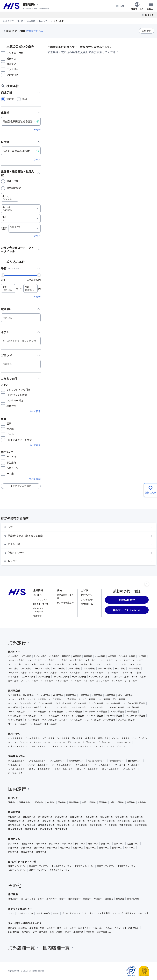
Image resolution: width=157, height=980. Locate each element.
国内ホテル (14, 839)
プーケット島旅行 (16, 660)
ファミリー (12, 69)
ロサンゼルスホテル (17, 746)
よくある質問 (87, 599)
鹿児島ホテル (27, 852)
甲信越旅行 (74, 802)
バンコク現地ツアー (97, 761)
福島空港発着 (137, 817)
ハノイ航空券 (104, 699)
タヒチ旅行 (13, 677)
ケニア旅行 (117, 681)
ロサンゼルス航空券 (32, 707)
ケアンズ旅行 (50, 673)
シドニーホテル (101, 746)
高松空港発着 (14, 825)
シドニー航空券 (32, 720)
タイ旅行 (142, 656)
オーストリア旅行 (42, 668)
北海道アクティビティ (84, 866)
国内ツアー (14, 798)
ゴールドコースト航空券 (70, 720)
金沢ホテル (119, 844)
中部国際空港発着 (16, 821)
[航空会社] (21, 318)
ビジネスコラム (104, 932)
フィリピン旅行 (34, 660)
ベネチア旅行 (87, 664)
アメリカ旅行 (44, 677)
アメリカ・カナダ (25, 913)
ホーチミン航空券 (87, 699)
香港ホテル (103, 738)
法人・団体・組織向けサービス (25, 923)
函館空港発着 (76, 817)
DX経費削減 (14, 932)
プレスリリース (40, 599)
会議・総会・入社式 (103, 928)
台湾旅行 (77, 656)
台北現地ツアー (135, 761)
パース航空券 (109, 720)
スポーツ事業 (56, 932)
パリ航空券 (132, 711)
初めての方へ (87, 595)
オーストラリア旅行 (17, 673)
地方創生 (90, 932)
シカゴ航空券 (133, 707)
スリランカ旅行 (15, 664)
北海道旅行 (39, 802)
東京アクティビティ (106, 866)
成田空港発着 (29, 817)
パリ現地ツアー (130, 769)
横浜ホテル (80, 844)
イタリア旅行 (46, 664)
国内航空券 (14, 812)
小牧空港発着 (33, 821)
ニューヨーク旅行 (120, 677)
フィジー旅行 (112, 673)
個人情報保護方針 (65, 602)
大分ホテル (13, 852)
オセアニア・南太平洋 (99, 913)
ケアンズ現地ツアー (103, 765)
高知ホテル (91, 848)
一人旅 (10, 473)
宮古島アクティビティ (62, 866)
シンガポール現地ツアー (38, 765)
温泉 (9, 423)
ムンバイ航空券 (96, 703)
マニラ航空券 (55, 699)
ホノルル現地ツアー (17, 761)
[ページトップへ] (147, 584)
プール (10, 434)
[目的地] (21, 151)
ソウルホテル (63, 738)
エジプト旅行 (103, 681)
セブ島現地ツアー (117, 761)
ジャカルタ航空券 (63, 703)
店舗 (120, 6)
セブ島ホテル (89, 742)
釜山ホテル (77, 738)
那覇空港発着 (31, 829)
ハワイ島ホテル (32, 738)
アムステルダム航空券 (135, 716)
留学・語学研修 (40, 932)
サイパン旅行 (40, 656)
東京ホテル (13, 844)
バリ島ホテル (104, 742)
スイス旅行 (26, 668)
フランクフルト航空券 (48, 716)
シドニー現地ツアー (17, 769)
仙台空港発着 (122, 817)
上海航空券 (84, 695)
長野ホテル (106, 844)
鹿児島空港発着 (15, 829)
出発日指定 (12, 181)
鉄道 (25, 99)
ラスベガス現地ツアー (64, 769)
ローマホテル (84, 746)
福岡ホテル (104, 848)
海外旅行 (19, 642)
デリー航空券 (80, 703)
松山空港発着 (29, 825)
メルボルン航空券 (126, 720)
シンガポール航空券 (37, 699)
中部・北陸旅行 (89, 802)
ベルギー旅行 (59, 668)
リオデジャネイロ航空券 (96, 711)
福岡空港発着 (63, 825)
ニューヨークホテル (122, 742)
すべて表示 (35, 411)
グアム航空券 (14, 707)
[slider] (3, 275)
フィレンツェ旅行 (104, 664)
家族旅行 (87, 899)
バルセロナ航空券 (95, 716)
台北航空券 (58, 695)
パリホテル (53, 746)
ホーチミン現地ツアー (62, 765)
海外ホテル (14, 734)
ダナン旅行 (90, 660)
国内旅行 (19, 789)
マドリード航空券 (114, 716)
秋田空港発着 (106, 817)
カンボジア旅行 (105, 660)
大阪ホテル (26, 848)
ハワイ (56, 913)
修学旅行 (26, 932)
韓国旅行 (66, 656)
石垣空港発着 (46, 829)
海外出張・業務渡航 (17, 928)
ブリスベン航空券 (92, 720)
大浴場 (10, 429)
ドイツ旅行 (13, 668)
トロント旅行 (47, 681)
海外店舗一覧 (24, 947)
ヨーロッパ (118, 913)
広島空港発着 (124, 821)
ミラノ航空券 (29, 716)
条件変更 (147, 31)
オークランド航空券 (17, 724)
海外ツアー (14, 652)
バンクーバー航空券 (37, 711)
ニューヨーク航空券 (115, 707)
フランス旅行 (122, 664)
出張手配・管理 (37, 928)
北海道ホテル (27, 844)
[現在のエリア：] (31, 4)
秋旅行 (62, 899)
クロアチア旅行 (105, 668)
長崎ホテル (117, 848)
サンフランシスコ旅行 (99, 677)
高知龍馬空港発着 (46, 825)
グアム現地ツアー (58, 761)
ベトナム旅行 (76, 660)
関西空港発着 (78, 821)
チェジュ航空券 (43, 695)
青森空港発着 (91, 817)
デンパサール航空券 (43, 703)
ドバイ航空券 (35, 724)
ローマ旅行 (60, 664)
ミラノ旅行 (73, 664)
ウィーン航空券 (15, 720)
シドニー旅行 (35, 673)
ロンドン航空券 (117, 711)
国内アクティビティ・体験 (22, 862)
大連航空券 (110, 695)
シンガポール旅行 (127, 656)
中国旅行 (112, 656)
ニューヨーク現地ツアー (88, 769)
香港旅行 (88, 656)
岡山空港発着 (139, 821)
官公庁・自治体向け (74, 932)
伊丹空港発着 (94, 821)
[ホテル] (21, 341)
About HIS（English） (39, 610)
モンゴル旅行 (31, 664)
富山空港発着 (63, 821)
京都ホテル (13, 848)
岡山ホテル (65, 848)
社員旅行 (51, 928)
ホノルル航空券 (113, 703)
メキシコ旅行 (62, 681)
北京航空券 (97, 695)
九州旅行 (142, 802)
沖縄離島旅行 (25, 802)
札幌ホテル (41, 844)
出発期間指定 (14, 188)
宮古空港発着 (61, 829)
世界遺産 (120, 899)
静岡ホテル (93, 844)
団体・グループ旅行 (66, 928)
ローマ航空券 (14, 716)
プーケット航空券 (16, 699)
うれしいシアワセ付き (18, 390)
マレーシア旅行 (123, 660)
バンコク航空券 (125, 695)
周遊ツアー (12, 64)
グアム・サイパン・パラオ (74, 913)
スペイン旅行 (74, 668)
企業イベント (84, 928)
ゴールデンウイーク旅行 (32, 899)
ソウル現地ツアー (16, 765)
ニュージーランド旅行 (92, 673)
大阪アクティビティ (17, 870)
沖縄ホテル (41, 852)
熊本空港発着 (126, 825)
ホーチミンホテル (42, 742)
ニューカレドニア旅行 (131, 673)
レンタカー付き (15, 53)
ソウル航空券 (14, 695)
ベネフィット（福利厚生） (127, 928)
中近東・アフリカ (134, 913)
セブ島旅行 (49, 660)
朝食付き (11, 58)
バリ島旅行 (62, 660)
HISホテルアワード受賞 (19, 440)
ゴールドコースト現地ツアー (128, 765)
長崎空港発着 (96, 825)
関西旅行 (103, 802)
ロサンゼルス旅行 (61, 677)
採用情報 (37, 616)
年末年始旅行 (74, 899)
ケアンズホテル (118, 746)
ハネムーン (12, 468)
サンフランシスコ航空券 (55, 707)
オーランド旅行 (138, 677)
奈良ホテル (52, 848)
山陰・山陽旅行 (117, 802)
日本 (147, 913)
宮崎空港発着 (141, 825)
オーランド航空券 (16, 711)
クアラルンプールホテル (19, 742)
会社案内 (37, 595)
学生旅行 (11, 463)
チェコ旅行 (120, 668)
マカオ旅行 (100, 656)
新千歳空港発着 (45, 817)
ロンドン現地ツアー (111, 769)
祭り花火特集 (133, 899)
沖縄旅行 (12, 802)
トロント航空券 (56, 711)
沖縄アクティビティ (17, 866)
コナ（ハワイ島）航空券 (134, 703)
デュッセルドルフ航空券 (73, 716)
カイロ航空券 (51, 724)
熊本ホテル (130, 848)
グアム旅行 (26, 656)
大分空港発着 (111, 825)
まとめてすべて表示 (21, 486)
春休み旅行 (13, 899)
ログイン (149, 15)
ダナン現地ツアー (83, 765)
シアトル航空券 (96, 707)
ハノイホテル (59, 742)
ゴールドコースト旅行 (69, 673)
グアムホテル (48, 738)
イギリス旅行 (137, 664)
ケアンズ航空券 (49, 720)
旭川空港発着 (61, 817)
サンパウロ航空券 (74, 711)
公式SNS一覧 (87, 604)
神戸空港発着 (109, 821)
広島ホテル (78, 848)
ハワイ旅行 (13, 656)
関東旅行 (62, 802)
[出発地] (21, 121)
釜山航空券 (28, 695)
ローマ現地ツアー (16, 773)
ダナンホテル (74, 742)
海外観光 (109, 899)
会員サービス (137, 6)
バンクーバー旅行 (29, 681)
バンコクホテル (140, 738)
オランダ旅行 (89, 668)
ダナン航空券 (119, 699)
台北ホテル (90, 738)
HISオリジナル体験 (17, 395)
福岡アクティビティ (38, 870)
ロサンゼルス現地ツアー (40, 769)
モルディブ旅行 (28, 677)
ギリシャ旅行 (134, 668)
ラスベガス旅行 (79, 677)
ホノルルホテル (15, 738)
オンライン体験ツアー (20, 909)
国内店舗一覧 (58, 947)
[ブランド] (21, 364)
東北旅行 (51, 802)
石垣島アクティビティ (39, 866)
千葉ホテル (67, 844)
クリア (37, 130)
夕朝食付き (12, 75)
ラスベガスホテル (37, 746)
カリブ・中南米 (43, 913)
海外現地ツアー (16, 756)
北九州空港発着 (80, 825)
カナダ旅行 (13, 681)
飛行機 (10, 99)
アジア (11, 913)
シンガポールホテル (120, 738)
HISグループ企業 (41, 604)
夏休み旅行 (52, 899)
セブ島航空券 (70, 699)
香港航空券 (71, 695)
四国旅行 (131, 802)
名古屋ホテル (133, 844)
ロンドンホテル (68, 746)
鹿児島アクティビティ (59, 870)
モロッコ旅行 (131, 681)
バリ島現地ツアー (77, 761)
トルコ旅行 (89, 681)
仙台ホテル (54, 844)
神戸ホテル (39, 848)
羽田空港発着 (14, 817)
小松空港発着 (48, 821)
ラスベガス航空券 (78, 707)
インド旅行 (138, 660)
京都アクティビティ (127, 866)
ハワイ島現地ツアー (38, 761)
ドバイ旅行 (76, 681)
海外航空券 (14, 691)
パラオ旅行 (54, 656)
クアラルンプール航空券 (19, 703)
